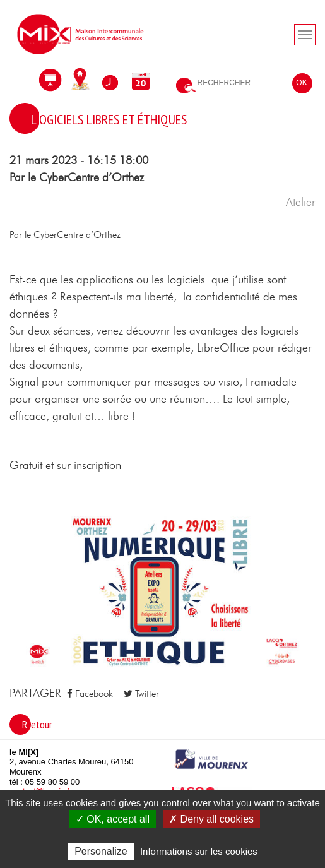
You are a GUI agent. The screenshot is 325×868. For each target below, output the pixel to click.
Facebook (90, 694)
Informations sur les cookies (199, 851)
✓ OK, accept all (113, 819)
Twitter (141, 694)
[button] (162, 592)
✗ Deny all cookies (211, 819)
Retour (37, 724)
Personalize (101, 851)
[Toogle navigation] (305, 35)
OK (301, 83)
